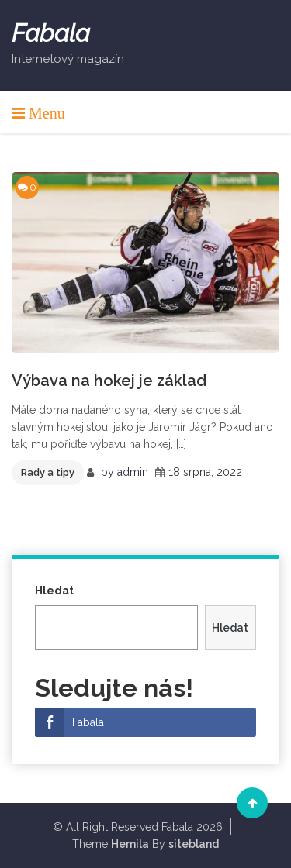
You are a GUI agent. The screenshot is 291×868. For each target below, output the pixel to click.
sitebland (194, 844)
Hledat (54, 591)
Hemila (130, 844)
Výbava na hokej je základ (109, 381)
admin (133, 472)
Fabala (51, 33)
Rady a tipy (48, 472)
